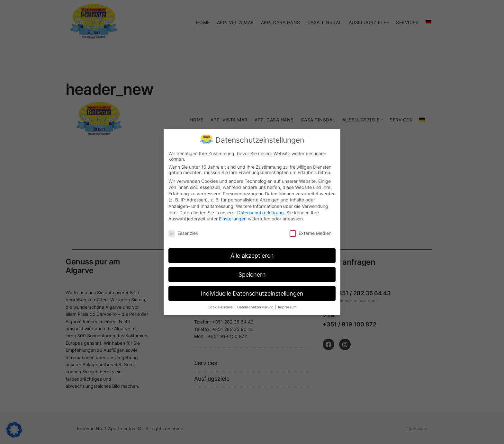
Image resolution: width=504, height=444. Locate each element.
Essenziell (183, 232)
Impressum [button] (287, 306)
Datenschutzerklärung (261, 211)
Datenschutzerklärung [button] (256, 306)
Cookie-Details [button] (221, 306)
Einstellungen (233, 217)
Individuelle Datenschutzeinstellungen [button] (252, 292)
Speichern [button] (252, 273)
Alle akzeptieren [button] (252, 254)
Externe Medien (310, 232)
